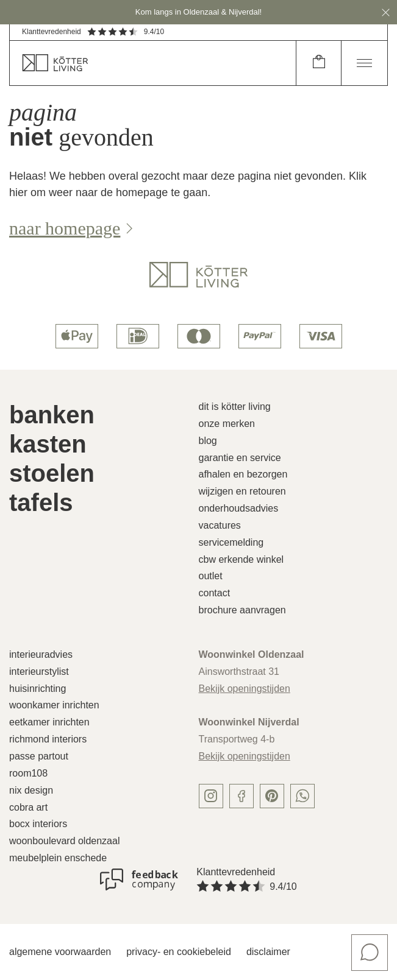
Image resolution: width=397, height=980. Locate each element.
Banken (52, 415)
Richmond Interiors (48, 739)
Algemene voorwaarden (60, 952)
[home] (153, 63)
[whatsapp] (302, 796)
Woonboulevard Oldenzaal (64, 841)
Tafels (41, 502)
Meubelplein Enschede (58, 858)
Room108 (28, 773)
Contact (215, 593)
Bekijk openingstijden (245, 689)
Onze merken (227, 424)
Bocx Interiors (38, 824)
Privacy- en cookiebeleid (179, 952)
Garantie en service (240, 458)
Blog (208, 441)
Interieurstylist (39, 672)
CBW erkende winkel (241, 559)
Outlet (211, 576)
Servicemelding (231, 542)
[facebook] (241, 796)
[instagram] (211, 796)
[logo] (198, 275)
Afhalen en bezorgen (243, 474)
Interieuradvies (41, 654)
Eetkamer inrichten (49, 722)
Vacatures (220, 525)
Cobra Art (28, 807)
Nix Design (31, 790)
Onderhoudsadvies (239, 508)
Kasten (48, 444)
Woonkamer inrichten (54, 705)
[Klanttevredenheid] (139, 880)
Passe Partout (39, 756)
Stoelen (52, 473)
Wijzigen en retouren (242, 491)
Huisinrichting (38, 689)
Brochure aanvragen (242, 610)
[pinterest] (272, 796)
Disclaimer (268, 952)
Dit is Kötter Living (235, 407)
